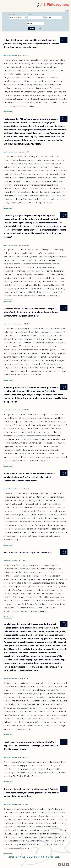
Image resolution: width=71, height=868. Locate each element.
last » (58, 857)
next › (51, 857)
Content (12, 14)
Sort (29, 20)
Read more (8, 112)
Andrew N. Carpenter (10, 55)
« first (11, 857)
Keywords (31, 14)
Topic (47, 14)
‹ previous (20, 857)
